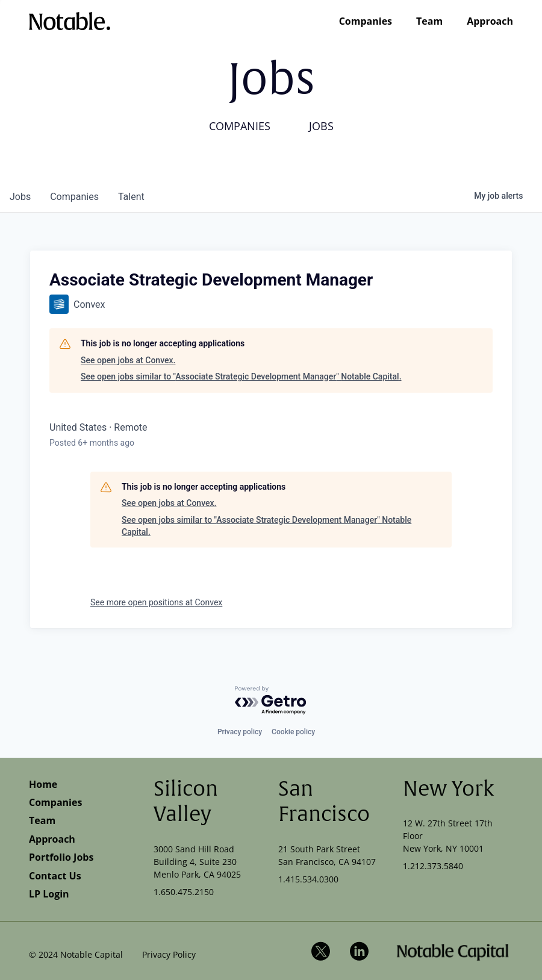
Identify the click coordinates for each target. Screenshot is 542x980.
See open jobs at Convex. (128, 360)
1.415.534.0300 (308, 879)
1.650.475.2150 (184, 892)
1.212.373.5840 (433, 866)
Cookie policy (293, 732)
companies (74, 197)
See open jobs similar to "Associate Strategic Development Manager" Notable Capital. (241, 376)
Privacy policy (240, 732)
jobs (20, 197)
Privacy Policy (169, 954)
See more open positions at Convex (156, 602)
